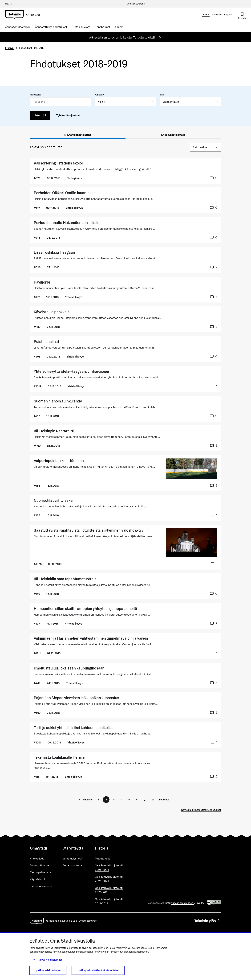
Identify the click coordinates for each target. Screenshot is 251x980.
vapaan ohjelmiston (184, 903)
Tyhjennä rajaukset (68, 115)
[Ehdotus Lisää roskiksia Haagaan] (125, 260)
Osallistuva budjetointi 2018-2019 (109, 901)
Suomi (206, 15)
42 (152, 800)
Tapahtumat (103, 27)
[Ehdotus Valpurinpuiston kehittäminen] (125, 473)
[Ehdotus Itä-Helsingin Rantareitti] (125, 438)
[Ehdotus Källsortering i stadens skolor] (125, 171)
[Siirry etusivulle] (24, 15)
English (228, 15)
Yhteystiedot (38, 858)
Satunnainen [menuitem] (201, 147)
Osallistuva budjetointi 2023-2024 (109, 879)
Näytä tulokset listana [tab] (78, 135)
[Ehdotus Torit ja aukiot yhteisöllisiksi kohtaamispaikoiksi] (125, 735)
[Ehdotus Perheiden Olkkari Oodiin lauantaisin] (125, 200)
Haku (40, 115)
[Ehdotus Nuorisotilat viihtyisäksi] (125, 508)
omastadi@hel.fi (72, 858)
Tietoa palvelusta (40, 872)
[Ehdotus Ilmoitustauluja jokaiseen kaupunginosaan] (125, 676)
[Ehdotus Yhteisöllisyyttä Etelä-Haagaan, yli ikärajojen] (125, 379)
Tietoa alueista (81, 27)
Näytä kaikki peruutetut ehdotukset (201, 810)
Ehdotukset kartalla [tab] (173, 135)
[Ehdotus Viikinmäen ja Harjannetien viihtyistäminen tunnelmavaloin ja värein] (125, 646)
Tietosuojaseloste (41, 886)
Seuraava (164, 800)
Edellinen (88, 800)
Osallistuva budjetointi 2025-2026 (109, 868)
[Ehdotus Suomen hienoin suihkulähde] (125, 408)
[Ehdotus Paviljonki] (125, 290)
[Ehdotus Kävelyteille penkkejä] (125, 319)
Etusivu (9, 48)
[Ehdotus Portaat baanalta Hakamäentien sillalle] (125, 230)
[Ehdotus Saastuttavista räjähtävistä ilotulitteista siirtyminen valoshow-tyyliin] (125, 547)
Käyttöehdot (38, 879)
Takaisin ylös (208, 921)
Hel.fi (9, 4)
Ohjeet (119, 27)
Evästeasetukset (88, 921)
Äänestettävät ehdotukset (51, 27)
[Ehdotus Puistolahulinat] (125, 349)
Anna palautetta (136, 4)
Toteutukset (102, 858)
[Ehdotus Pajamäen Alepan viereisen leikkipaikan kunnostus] (125, 705)
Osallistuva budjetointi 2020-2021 (109, 890)
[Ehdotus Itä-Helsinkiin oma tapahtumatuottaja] (125, 586)
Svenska (217, 15)
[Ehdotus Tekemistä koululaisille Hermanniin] (125, 767)
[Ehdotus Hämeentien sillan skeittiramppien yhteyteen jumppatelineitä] (125, 616)
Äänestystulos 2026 (18, 27)
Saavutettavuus (40, 865)
